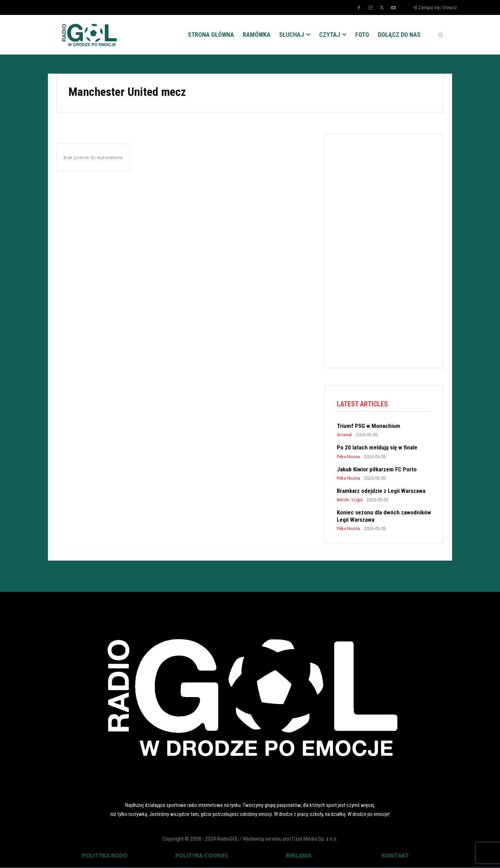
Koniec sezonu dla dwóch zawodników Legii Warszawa (384, 517)
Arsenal (344, 436)
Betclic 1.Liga (350, 501)
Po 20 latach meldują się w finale (377, 448)
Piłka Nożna (348, 457)
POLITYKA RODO (105, 856)
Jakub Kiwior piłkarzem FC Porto (377, 470)
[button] (440, 35)
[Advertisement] (389, 249)
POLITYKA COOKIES (202, 856)
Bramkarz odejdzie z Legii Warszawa (381, 491)
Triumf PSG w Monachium (369, 427)
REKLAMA (299, 856)
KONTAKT (395, 856)
